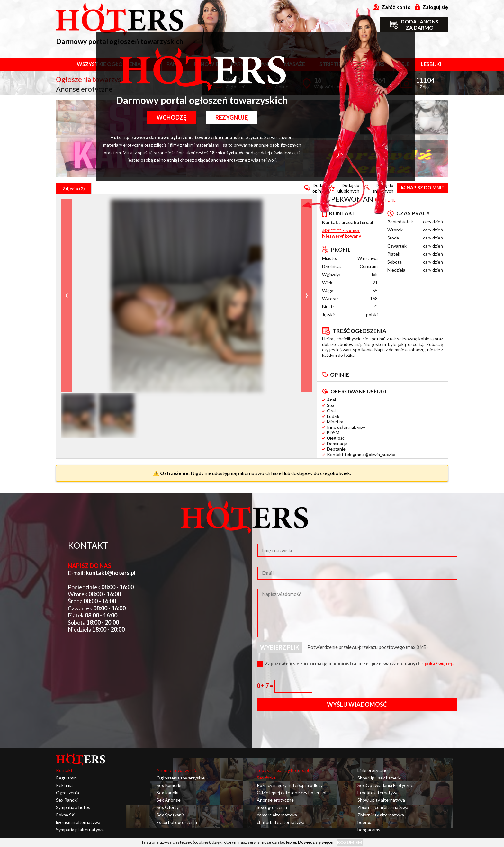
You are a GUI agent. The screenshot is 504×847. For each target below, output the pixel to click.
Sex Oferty (168, 807)
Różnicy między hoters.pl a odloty (290, 785)
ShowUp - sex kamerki (379, 778)
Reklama (64, 785)
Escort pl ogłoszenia (177, 822)
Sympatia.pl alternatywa (80, 829)
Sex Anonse (169, 800)
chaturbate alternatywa (281, 822)
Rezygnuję (232, 117)
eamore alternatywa (277, 815)
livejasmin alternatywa (78, 822)
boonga (365, 822)
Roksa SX (65, 815)
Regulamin (66, 778)
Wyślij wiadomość (357, 704)
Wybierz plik (280, 647)
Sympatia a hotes (73, 807)
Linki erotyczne (373, 770)
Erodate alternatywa (378, 793)
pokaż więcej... (440, 664)
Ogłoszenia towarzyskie (181, 778)
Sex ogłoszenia (272, 807)
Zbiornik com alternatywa (383, 807)
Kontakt (64, 770)
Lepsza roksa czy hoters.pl (283, 770)
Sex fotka (266, 778)
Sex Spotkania (171, 815)
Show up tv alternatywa (381, 800)
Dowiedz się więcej (316, 842)
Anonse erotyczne (275, 800)
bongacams (369, 829)
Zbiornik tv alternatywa (381, 815)
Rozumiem (350, 842)
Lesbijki (431, 64)
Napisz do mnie (422, 188)
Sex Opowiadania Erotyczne (385, 785)
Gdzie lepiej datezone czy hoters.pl (292, 793)
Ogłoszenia (67, 793)
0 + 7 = (265, 686)
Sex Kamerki (169, 785)
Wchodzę (171, 117)
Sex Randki (67, 800)
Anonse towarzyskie (177, 770)
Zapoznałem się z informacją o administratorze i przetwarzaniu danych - (360, 664)
